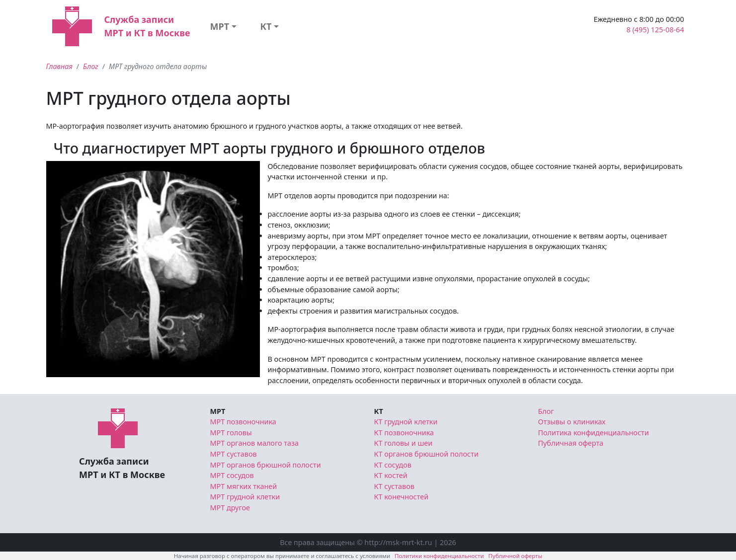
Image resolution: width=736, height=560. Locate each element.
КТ (266, 26)
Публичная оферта (571, 443)
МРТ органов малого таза (255, 443)
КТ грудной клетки (406, 422)
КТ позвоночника (404, 433)
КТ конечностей (402, 497)
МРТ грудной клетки (245, 497)
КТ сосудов (393, 465)
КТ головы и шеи (404, 443)
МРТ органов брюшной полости (266, 465)
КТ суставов (394, 486)
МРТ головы (231, 433)
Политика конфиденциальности (594, 433)
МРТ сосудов (232, 475)
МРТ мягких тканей (244, 486)
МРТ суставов (234, 454)
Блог (91, 66)
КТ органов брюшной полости (426, 454)
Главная (59, 66)
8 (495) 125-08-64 (655, 30)
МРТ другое (230, 508)
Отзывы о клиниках (572, 422)
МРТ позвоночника (243, 422)
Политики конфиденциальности (439, 556)
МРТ (219, 26)
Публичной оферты (516, 556)
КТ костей (391, 475)
